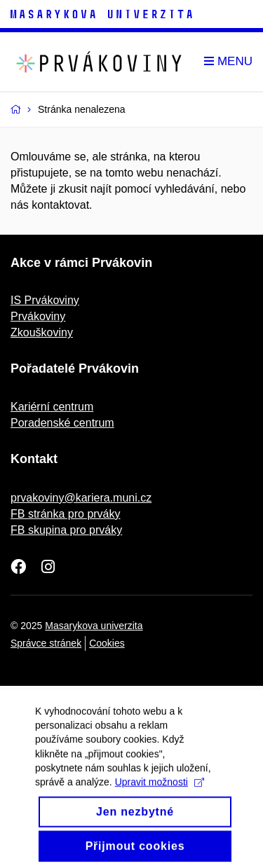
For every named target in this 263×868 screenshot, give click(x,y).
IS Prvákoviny (45, 300)
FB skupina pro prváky (66, 530)
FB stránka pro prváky (66, 514)
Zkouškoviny (42, 332)
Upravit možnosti (160, 791)
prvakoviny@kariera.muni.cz (81, 498)
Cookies (107, 643)
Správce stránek (46, 643)
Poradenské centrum (62, 423)
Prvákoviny (38, 316)
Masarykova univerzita (94, 626)
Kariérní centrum (52, 407)
